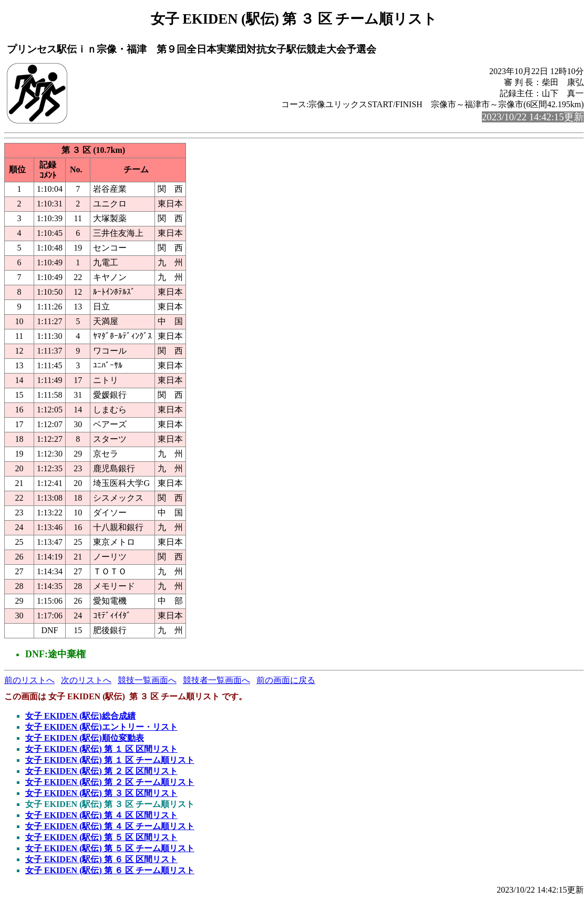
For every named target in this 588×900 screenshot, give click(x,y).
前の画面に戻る (286, 680)
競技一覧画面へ (147, 680)
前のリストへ (29, 680)
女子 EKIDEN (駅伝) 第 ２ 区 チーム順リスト (110, 782)
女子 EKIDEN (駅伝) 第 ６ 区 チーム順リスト (110, 870)
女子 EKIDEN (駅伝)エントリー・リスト (101, 727)
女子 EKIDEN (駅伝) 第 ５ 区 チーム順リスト (110, 848)
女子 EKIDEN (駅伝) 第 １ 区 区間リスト (101, 749)
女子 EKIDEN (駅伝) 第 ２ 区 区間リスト (101, 771)
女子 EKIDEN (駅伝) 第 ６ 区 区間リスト (101, 859)
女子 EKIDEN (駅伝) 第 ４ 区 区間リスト (101, 815)
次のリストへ (86, 680)
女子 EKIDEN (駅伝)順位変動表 (85, 738)
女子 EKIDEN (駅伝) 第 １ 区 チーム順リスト (110, 760)
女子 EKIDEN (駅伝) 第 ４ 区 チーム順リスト (110, 826)
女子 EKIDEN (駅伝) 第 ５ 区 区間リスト (101, 837)
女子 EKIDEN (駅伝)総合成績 (80, 716)
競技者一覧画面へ (216, 680)
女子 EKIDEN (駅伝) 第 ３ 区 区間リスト (101, 793)
